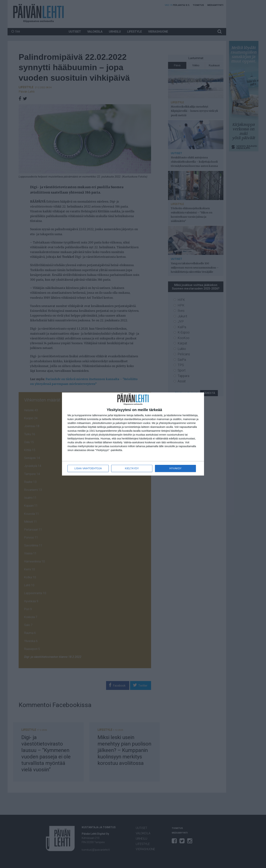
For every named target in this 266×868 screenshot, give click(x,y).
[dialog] (133, 434)
